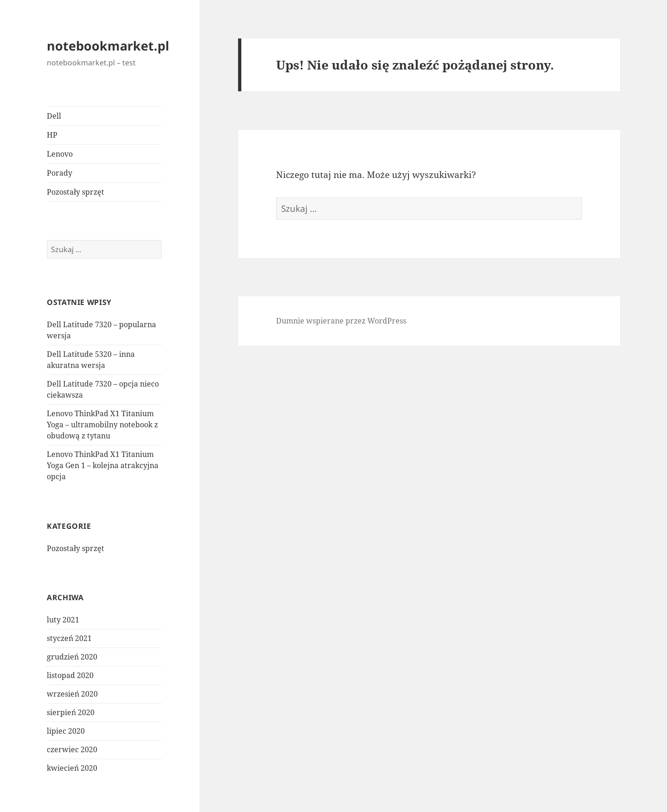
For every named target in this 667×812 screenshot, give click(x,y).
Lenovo (60, 154)
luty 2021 (63, 620)
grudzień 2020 (72, 657)
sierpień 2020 (71, 712)
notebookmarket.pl (108, 46)
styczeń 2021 (69, 638)
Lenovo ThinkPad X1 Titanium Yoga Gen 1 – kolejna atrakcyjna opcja (103, 465)
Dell (54, 116)
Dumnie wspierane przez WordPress (341, 321)
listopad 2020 (70, 675)
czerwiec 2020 (72, 749)
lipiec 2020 (66, 731)
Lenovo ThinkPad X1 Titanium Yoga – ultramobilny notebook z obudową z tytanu (102, 425)
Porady (60, 173)
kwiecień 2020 (72, 768)
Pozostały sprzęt (76, 192)
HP (52, 135)
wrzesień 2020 (72, 694)
